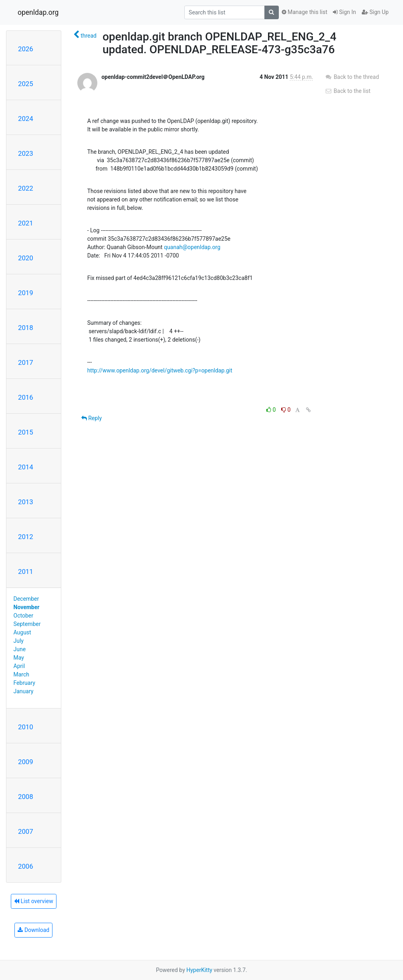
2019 (26, 293)
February (24, 683)
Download (33, 930)
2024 (26, 119)
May (19, 658)
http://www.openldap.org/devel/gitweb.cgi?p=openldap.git (160, 370)
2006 (26, 866)
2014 (26, 467)
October (23, 616)
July (19, 641)
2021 (26, 223)
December (26, 599)
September (27, 624)
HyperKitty (199, 970)
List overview (34, 901)
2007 (26, 831)
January (24, 691)
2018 (26, 328)
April (19, 666)
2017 (26, 362)
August (22, 632)
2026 (26, 49)
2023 (26, 153)
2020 (26, 258)
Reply (92, 418)
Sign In (345, 12)
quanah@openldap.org (192, 247)
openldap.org (38, 12)
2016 (26, 397)
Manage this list (304, 12)
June (20, 649)
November (27, 607)
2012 (26, 537)
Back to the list (348, 91)
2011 (26, 571)
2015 (26, 432)
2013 (26, 502)
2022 (26, 188)
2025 (26, 84)
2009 (26, 762)
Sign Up (375, 12)
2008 (26, 797)
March (22, 674)
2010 (26, 727)
